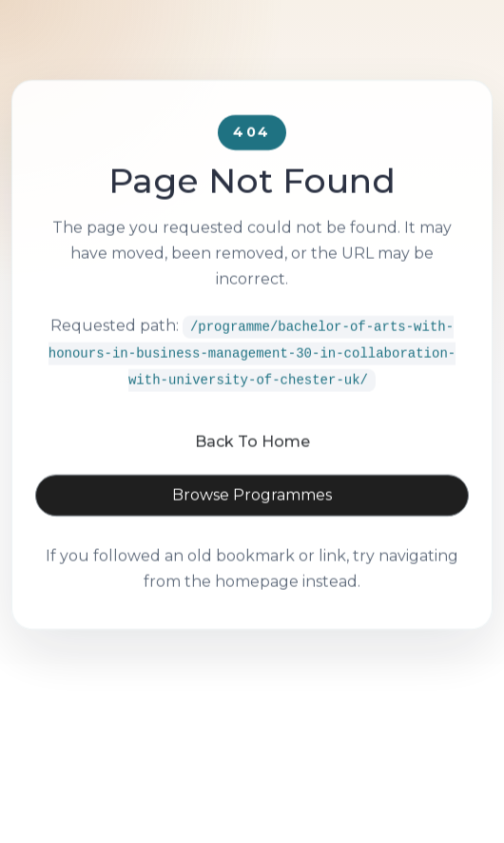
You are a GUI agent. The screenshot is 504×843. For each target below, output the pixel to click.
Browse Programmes (252, 520)
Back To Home (252, 467)
